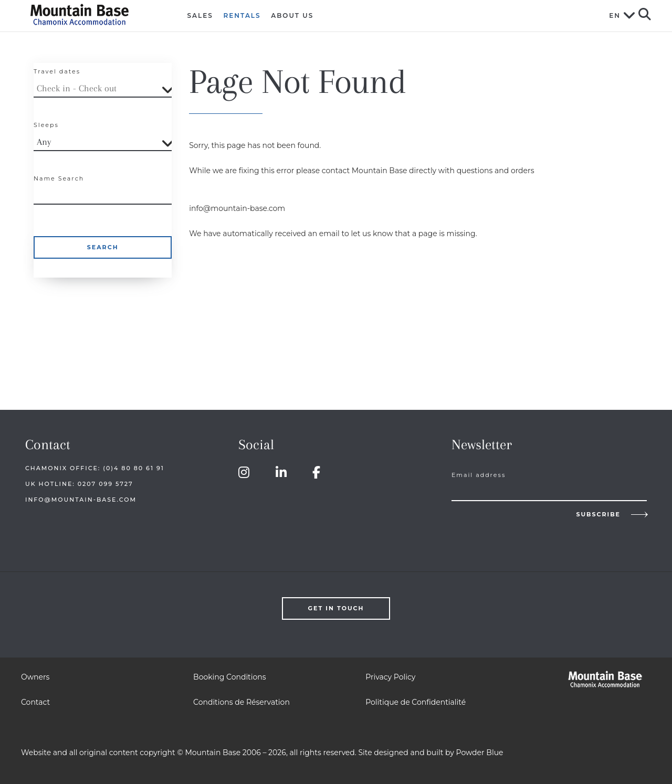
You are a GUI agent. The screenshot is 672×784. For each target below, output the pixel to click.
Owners (35, 677)
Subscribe (598, 514)
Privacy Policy (390, 677)
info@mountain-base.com (81, 500)
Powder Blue (480, 753)
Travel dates (57, 71)
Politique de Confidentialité (416, 702)
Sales (200, 15)
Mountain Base (93, 14)
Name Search (59, 178)
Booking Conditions (229, 677)
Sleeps (46, 125)
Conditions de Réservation (241, 702)
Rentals (242, 15)
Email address (479, 475)
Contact (35, 702)
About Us (292, 15)
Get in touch (336, 608)
